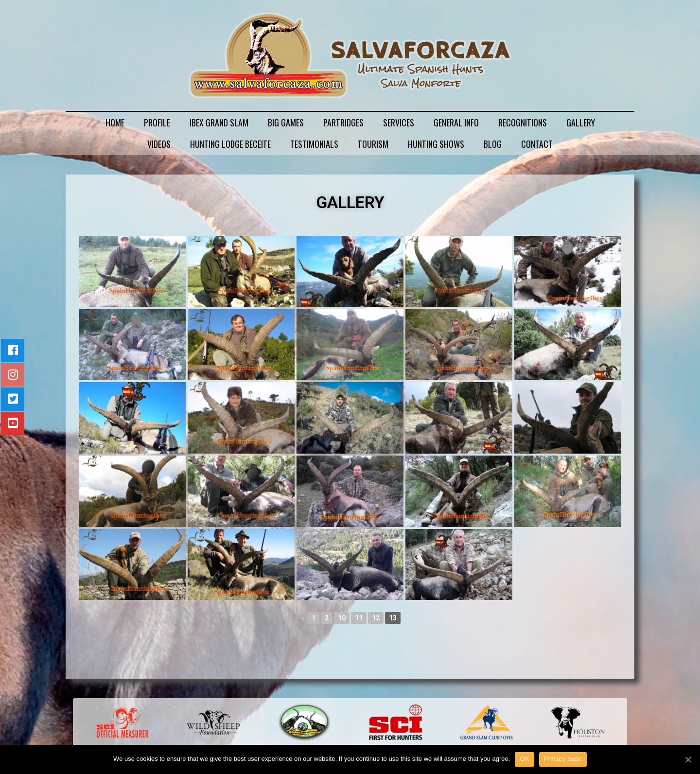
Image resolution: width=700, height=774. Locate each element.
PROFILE (157, 123)
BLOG (493, 144)
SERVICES (399, 123)
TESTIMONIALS (314, 144)
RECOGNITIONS (523, 123)
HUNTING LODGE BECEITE (230, 144)
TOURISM (373, 144)
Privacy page (563, 759)
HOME (115, 123)
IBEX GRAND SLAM (219, 123)
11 (359, 618)
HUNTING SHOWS (436, 144)
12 (376, 618)
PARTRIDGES (343, 123)
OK (524, 759)
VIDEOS (159, 144)
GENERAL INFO (456, 123)
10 (342, 618)
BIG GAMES (286, 123)
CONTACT (537, 144)
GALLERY (581, 123)
